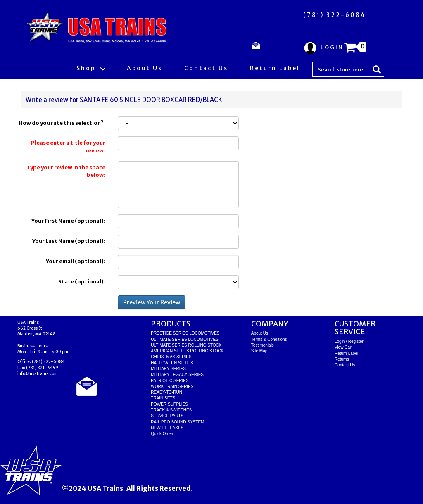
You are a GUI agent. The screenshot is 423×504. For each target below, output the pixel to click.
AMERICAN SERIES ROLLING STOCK (187, 351)
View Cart (343, 347)
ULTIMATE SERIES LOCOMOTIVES (185, 339)
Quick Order (162, 434)
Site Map (259, 351)
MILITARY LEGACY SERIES (177, 374)
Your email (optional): (76, 261)
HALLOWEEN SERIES (172, 363)
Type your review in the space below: (66, 171)
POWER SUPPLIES (169, 404)
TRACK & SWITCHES (171, 410)
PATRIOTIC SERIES (170, 381)
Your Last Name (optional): (69, 241)
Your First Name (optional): (68, 221)
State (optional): (82, 282)
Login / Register (349, 341)
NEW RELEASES (167, 428)
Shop (91, 68)
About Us (145, 68)
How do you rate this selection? (62, 123)
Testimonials (263, 345)
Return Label (275, 68)
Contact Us (206, 68)
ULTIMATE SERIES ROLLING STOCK (186, 345)
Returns (342, 359)
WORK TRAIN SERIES (172, 386)
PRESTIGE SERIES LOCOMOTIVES (185, 333)
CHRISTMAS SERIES (171, 357)
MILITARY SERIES (168, 369)
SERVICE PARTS (167, 416)
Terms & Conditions (269, 339)
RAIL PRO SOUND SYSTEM (177, 422)
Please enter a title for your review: (68, 147)
